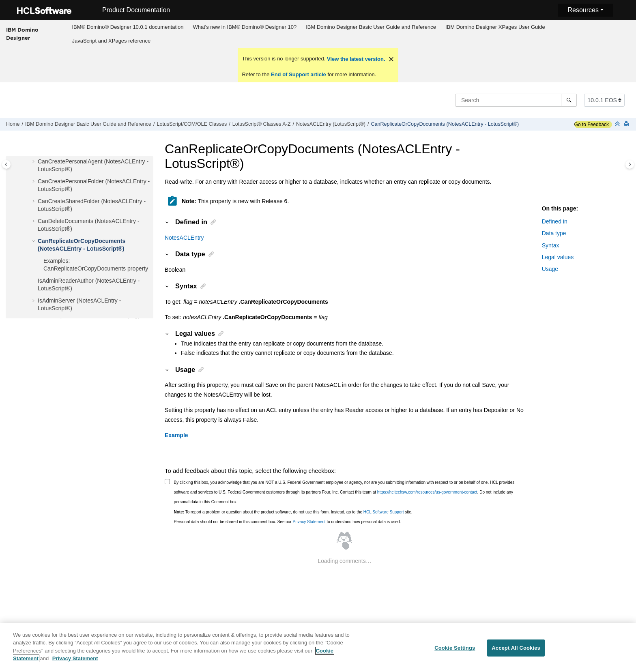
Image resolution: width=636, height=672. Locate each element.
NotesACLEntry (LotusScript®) (331, 124)
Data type (554, 233)
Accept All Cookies (516, 653)
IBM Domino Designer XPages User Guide (495, 27)
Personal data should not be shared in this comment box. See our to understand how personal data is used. (288, 522)
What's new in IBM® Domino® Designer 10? (245, 27)
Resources (583, 10)
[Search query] (516, 100)
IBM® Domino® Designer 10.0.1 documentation (128, 27)
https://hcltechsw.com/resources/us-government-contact (427, 492)
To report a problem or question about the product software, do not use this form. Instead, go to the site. (293, 512)
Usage (550, 269)
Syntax (551, 245)
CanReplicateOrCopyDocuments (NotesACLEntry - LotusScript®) (445, 124)
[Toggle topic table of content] (630, 164)
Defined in (555, 221)
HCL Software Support (384, 512)
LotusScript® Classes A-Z (262, 124)
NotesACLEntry (184, 238)
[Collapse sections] (618, 124)
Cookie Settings (455, 653)
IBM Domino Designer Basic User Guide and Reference (371, 27)
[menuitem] (128, 27)
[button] (34, 162)
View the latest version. (355, 59)
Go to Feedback (592, 125)
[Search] (569, 100)
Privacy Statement (309, 522)
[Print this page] (627, 124)
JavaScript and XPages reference (111, 41)
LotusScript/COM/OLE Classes (192, 124)
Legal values (558, 257)
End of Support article (298, 74)
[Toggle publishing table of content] (6, 164)
